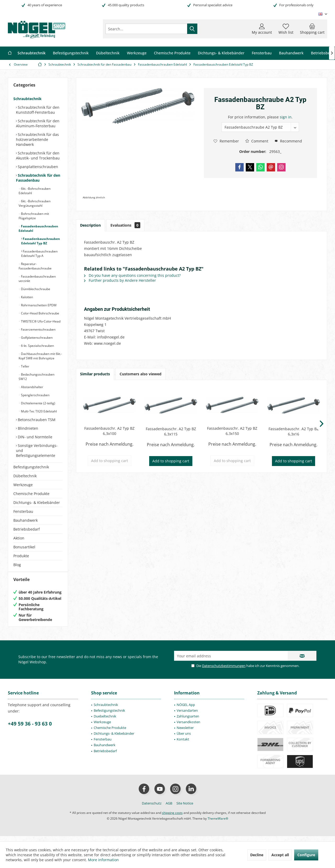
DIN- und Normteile (35, 437)
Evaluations (125, 225)
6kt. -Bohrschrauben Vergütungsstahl (35, 203)
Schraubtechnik (27, 99)
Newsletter (185, 733)
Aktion (19, 538)
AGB (169, 808)
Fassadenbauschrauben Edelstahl (38, 228)
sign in (286, 117)
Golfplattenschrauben (36, 338)
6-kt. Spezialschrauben (37, 346)
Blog (17, 565)
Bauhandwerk (26, 520)
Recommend (288, 141)
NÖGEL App (186, 710)
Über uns (184, 739)
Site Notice (185, 808)
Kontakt (183, 744)
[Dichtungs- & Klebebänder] (221, 53)
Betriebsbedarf (27, 529)
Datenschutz (152, 808)
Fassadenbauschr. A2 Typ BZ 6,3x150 (232, 431)
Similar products (95, 374)
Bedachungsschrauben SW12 (37, 377)
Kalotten (27, 297)
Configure (306, 855)
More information (103, 860)
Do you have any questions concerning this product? (132, 275)
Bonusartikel (24, 547)
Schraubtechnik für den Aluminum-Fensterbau (38, 123)
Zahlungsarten (188, 721)
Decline (257, 855)
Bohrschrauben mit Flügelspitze (34, 216)
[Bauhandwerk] (291, 53)
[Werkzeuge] (137, 53)
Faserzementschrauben (38, 329)
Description (90, 225)
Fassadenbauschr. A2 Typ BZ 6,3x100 (109, 431)
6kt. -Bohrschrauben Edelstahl (35, 191)
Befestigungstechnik (31, 467)
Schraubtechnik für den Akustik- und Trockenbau (38, 156)
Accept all (280, 855)
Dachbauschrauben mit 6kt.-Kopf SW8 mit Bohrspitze (40, 356)
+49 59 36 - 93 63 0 (30, 729)
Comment (257, 141)
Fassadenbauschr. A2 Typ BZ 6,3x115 (171, 431)
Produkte (21, 556)
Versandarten (187, 716)
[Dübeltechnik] (108, 53)
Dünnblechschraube (35, 289)
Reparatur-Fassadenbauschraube (35, 266)
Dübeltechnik (25, 476)
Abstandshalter (32, 387)
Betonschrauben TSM (36, 420)
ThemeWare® (218, 824)
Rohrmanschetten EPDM (38, 305)
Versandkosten (188, 727)
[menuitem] (312, 29)
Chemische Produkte (31, 494)
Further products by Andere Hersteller (120, 280)
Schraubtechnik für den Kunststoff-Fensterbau (38, 110)
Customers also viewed (141, 374)
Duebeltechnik (105, 721)
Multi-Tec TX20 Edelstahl (38, 411)
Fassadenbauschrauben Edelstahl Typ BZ (41, 241)
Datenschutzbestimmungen (224, 671)
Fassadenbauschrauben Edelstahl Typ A (39, 254)
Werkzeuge (23, 485)
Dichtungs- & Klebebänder (37, 502)
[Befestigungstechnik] (71, 53)
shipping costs (172, 818)
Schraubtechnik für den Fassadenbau (38, 178)
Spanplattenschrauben (37, 167)
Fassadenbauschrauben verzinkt (37, 279)
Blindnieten (27, 428)
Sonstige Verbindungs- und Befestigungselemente (37, 450)
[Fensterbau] (262, 53)
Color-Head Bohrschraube (40, 313)
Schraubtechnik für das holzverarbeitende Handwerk (37, 139)
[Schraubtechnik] (32, 53)
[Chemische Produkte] (172, 53)
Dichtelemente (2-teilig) (38, 403)
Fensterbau (23, 511)
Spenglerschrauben (35, 395)
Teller (25, 366)
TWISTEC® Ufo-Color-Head (40, 321)
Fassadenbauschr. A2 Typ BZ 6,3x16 (294, 431)
